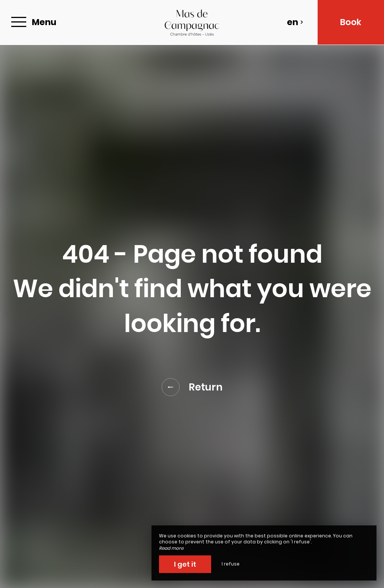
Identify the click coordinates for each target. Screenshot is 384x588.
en (295, 22)
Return (192, 387)
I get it (185, 564)
